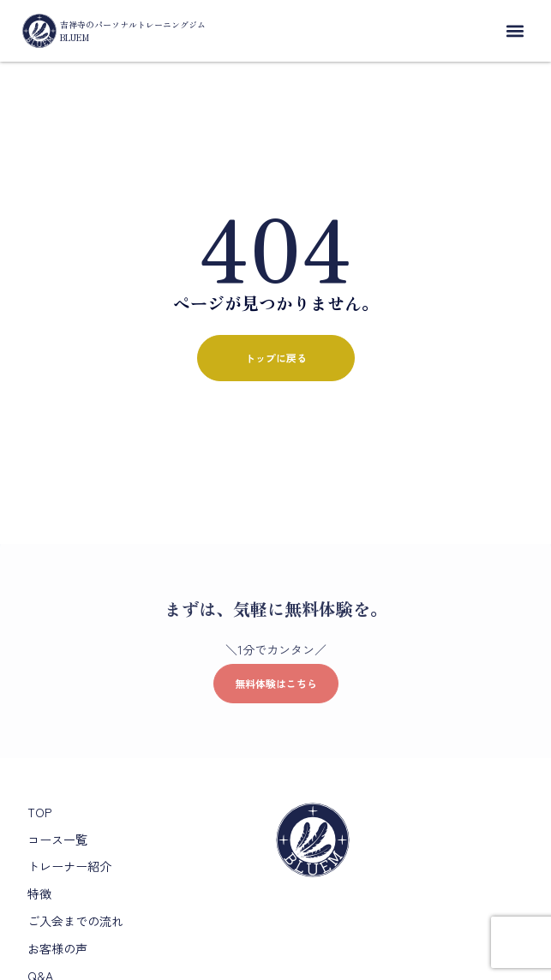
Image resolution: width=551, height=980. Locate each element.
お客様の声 (57, 948)
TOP (39, 812)
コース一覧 (57, 840)
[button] (515, 31)
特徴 (39, 893)
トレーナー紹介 (69, 866)
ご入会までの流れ (75, 921)
